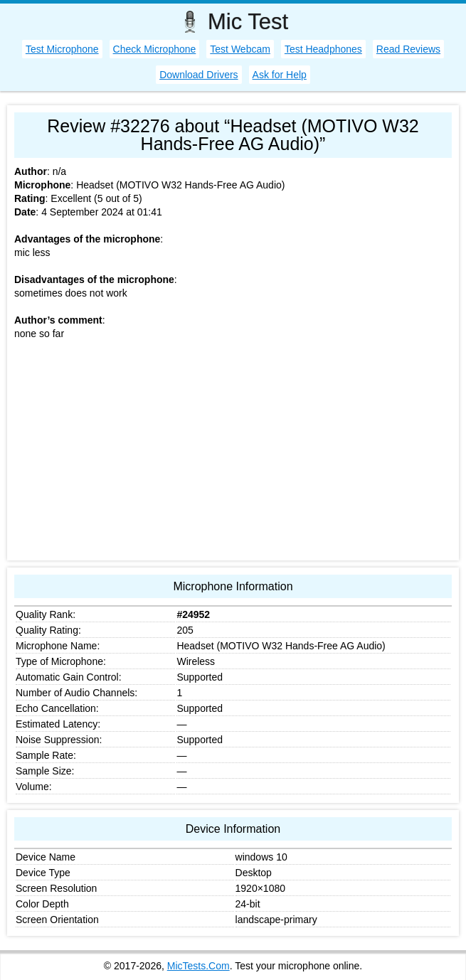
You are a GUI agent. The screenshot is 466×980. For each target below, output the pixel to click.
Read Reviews (408, 49)
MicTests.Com (198, 966)
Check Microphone (155, 49)
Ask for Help (280, 75)
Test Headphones (323, 49)
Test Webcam (240, 49)
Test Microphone (62, 49)
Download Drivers (198, 75)
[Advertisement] (233, 454)
